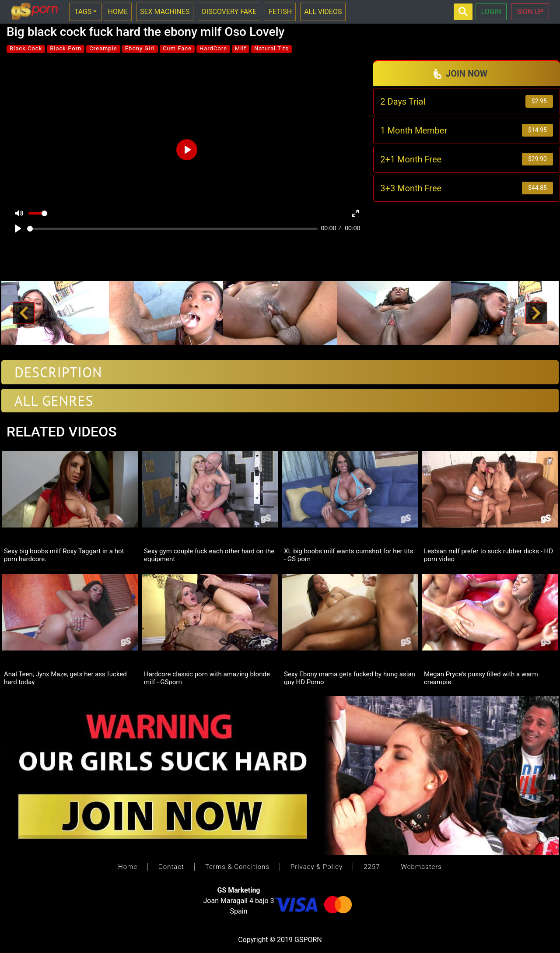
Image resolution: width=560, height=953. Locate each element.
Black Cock (26, 48)
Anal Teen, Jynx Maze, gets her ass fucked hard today (65, 678)
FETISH (280, 12)
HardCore (213, 48)
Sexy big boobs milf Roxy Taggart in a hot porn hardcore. (64, 555)
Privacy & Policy (317, 867)
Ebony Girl (140, 48)
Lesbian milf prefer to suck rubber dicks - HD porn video (488, 555)
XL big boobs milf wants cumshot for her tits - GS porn (349, 555)
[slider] (172, 229)
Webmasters (421, 867)
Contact (171, 867)
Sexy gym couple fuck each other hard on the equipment (209, 555)
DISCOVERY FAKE (229, 12)
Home (128, 867)
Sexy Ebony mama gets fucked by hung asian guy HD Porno (350, 678)
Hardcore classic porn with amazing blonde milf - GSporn (207, 678)
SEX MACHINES (165, 12)
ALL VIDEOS (323, 12)
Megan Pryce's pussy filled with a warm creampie (481, 678)
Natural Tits (271, 48)
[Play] (18, 229)
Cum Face (177, 48)
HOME (117, 12)
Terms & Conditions (237, 867)
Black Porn (66, 48)
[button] (24, 313)
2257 (372, 867)
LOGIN (491, 12)
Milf (241, 48)
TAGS (83, 12)
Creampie (103, 48)
